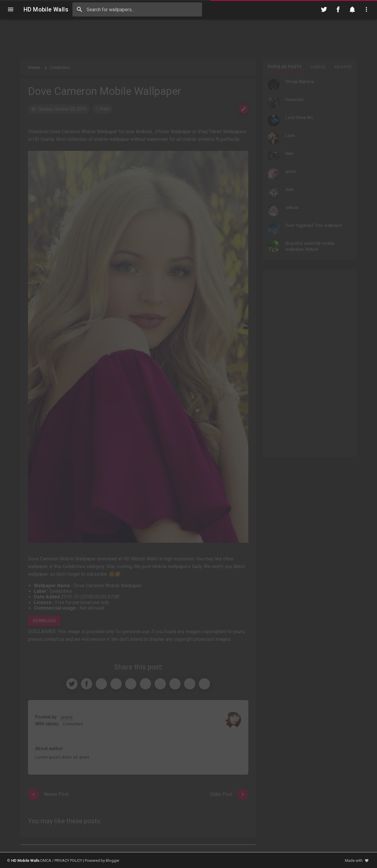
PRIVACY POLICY (68, 860)
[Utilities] (366, 9)
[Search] (80, 9)
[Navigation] (11, 9)
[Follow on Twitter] (324, 9)
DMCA (46, 860)
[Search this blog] (137, 9)
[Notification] (352, 9)
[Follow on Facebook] (338, 9)
